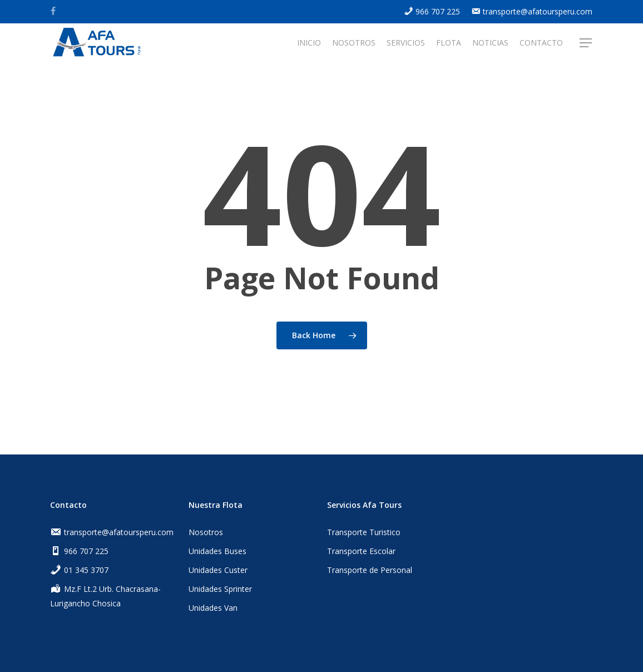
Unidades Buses (217, 551)
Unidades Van (213, 608)
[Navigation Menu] (586, 46)
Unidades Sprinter (220, 589)
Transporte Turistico (364, 532)
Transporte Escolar (361, 551)
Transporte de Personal (370, 570)
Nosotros (206, 532)
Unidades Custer (218, 570)
